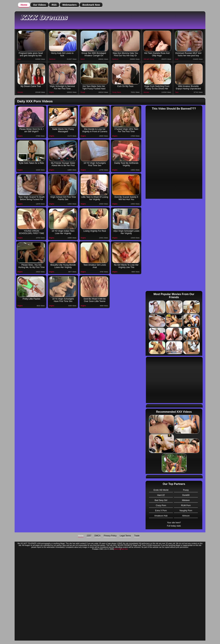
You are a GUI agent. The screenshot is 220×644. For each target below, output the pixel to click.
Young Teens (117, 92)
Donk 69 (117, 549)
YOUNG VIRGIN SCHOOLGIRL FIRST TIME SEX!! (31, 232)
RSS (54, 5)
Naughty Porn (186, 511)
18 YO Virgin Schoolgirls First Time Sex (95, 164)
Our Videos (39, 5)
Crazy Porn (161, 505)
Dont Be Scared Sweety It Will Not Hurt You (126, 198)
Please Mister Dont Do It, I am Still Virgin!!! (31, 130)
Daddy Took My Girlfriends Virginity (126, 164)
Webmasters (70, 5)
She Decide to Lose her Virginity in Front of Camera (95, 130)
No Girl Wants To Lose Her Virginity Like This (126, 266)
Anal (19, 59)
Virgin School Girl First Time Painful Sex (63, 198)
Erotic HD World (161, 490)
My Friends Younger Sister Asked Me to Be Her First (63, 164)
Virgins (51, 92)
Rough (83, 92)
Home (24, 5)
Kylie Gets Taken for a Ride (31, 163)
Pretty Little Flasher (31, 299)
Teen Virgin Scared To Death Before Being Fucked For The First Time (31, 199)
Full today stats (174, 526)
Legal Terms (125, 536)
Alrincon (186, 516)
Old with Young (149, 59)
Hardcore (52, 59)
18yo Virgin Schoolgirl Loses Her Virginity (126, 232)
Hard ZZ (161, 495)
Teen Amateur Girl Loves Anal (95, 266)
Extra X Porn (161, 511)
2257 (89, 536)
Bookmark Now (91, 5)
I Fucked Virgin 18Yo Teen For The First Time (126, 130)
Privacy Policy (110, 536)
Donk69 (186, 495)
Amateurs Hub (161, 516)
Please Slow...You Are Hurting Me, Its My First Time (31, 266)
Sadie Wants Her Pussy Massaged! (63, 130)
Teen (177, 92)
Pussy (186, 490)
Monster (20, 92)
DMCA (98, 536)
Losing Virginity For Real (95, 231)
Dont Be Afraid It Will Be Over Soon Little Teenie (95, 300)
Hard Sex (124, 549)
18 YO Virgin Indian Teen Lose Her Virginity (63, 232)
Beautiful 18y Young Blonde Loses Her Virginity (63, 266)
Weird (83, 59)
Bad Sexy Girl (161, 500)
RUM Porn (186, 505)
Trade (137, 536)
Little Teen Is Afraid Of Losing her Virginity (95, 198)
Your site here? (174, 523)
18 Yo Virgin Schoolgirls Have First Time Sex (63, 300)
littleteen (186, 500)
